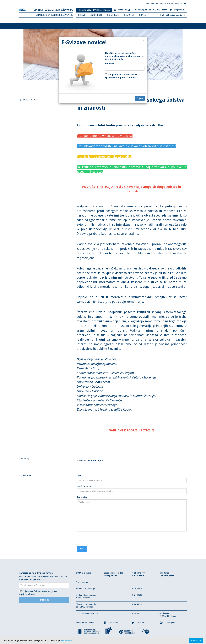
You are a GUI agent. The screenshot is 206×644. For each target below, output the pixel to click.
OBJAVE (82, 15)
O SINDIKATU (113, 15)
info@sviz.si (179, 10)
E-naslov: (110, 63)
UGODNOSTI (96, 15)
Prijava (140, 98)
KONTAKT (144, 15)
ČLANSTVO (129, 15)
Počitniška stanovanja (173, 15)
